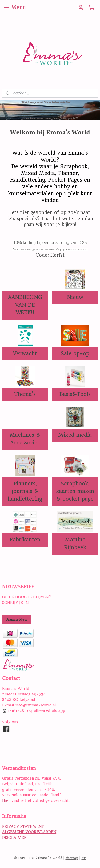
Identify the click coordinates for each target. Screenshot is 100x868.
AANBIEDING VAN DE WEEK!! (25, 305)
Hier (6, 800)
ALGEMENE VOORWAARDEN (29, 832)
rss (84, 858)
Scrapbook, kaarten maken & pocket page (75, 491)
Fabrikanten (25, 540)
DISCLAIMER (14, 837)
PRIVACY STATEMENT (23, 826)
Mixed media (75, 435)
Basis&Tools (75, 394)
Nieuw (75, 297)
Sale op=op (75, 353)
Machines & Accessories (25, 439)
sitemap (72, 858)
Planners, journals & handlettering (25, 491)
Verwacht (25, 353)
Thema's (25, 394)
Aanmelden (17, 619)
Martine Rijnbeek (75, 544)
